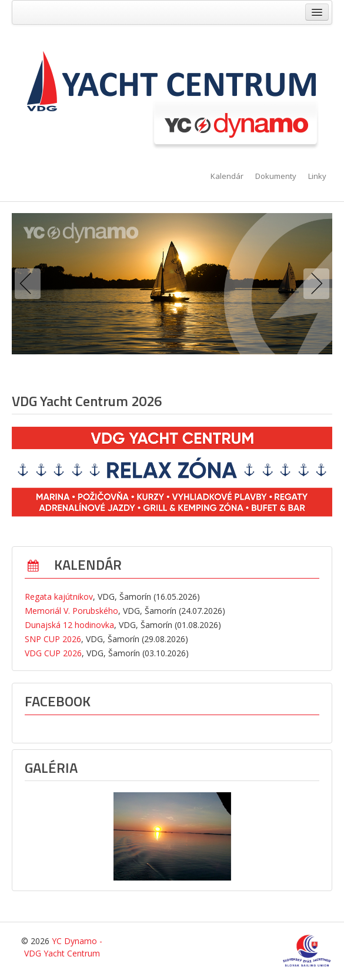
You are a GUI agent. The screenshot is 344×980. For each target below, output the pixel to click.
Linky (317, 176)
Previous (30, 284)
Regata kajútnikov (59, 597)
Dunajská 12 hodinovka (69, 625)
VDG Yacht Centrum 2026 (87, 401)
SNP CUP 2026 (53, 639)
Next (314, 284)
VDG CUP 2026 (53, 653)
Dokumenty (276, 176)
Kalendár (227, 176)
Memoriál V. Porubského (71, 611)
